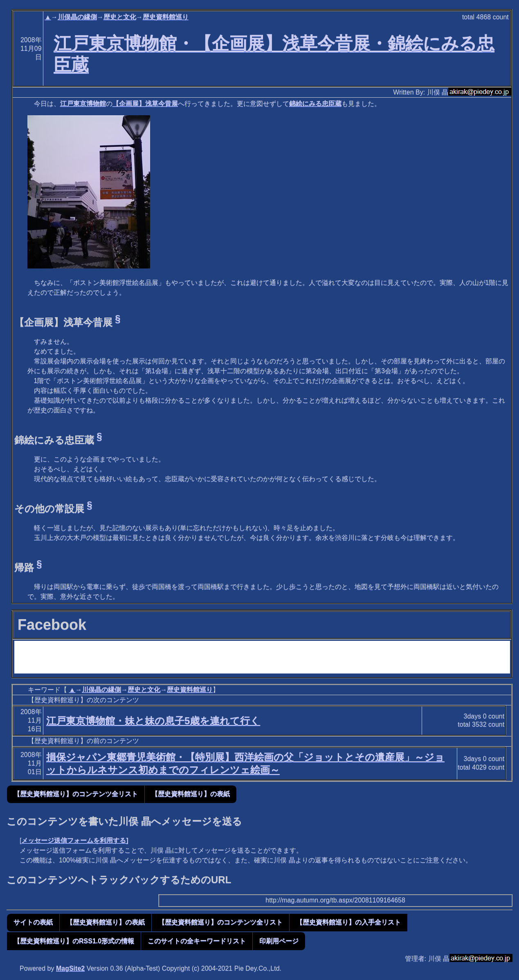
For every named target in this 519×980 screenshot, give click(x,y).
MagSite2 (70, 968)
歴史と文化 (120, 17)
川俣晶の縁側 (77, 17)
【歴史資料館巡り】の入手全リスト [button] (348, 922)
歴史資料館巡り (166, 17)
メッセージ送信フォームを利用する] (75, 840)
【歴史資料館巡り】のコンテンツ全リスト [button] (76, 794)
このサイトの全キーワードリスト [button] (197, 941)
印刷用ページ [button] (279, 941)
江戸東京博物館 (83, 104)
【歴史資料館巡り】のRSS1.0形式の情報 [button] (74, 941)
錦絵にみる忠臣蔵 (315, 104)
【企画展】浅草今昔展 (145, 104)
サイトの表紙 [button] (33, 922)
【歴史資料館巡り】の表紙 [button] (191, 794)
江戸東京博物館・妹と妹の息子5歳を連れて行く (153, 721)
